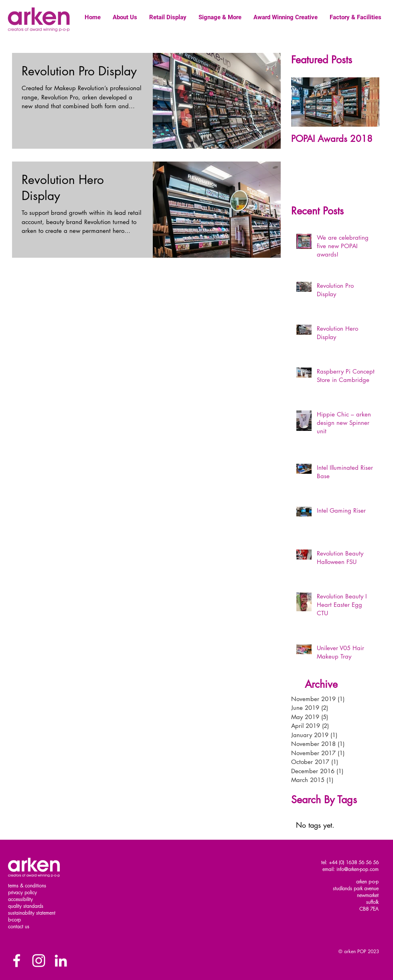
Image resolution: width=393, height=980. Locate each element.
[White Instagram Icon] (39, 961)
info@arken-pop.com (358, 869)
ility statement (42, 913)
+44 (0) (337, 862)
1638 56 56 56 (362, 862)
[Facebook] (17, 961)
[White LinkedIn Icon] (61, 961)
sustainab (18, 913)
